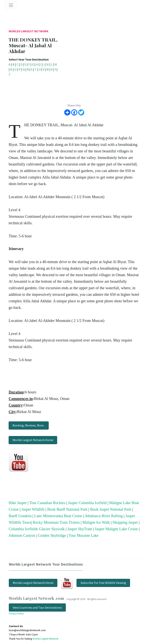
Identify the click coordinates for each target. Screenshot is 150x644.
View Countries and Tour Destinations (37, 607)
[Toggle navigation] (11, 5)
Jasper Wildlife (33, 509)
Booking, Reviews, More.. (29, 425)
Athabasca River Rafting (104, 516)
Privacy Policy (16, 614)
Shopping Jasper (125, 522)
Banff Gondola (20, 516)
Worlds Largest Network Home (33, 440)
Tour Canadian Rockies (47, 503)
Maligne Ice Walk (96, 522)
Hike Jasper (18, 503)
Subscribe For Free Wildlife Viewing (103, 583)
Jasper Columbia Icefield (87, 503)
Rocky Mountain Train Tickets (56, 522)
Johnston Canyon (22, 535)
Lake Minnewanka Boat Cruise (58, 516)
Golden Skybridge (52, 535)
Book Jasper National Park (111, 509)
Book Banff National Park (67, 509)
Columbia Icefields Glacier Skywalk (37, 529)
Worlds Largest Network (29, 31)
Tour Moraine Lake (84, 535)
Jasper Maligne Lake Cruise (116, 529)
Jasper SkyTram (80, 529)
